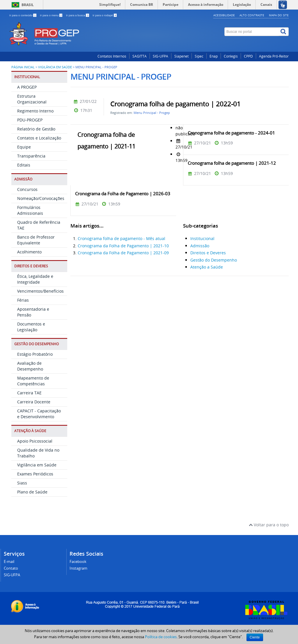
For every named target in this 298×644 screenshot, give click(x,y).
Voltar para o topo (269, 525)
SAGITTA (140, 56)
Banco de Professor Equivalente (36, 240)
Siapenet (181, 56)
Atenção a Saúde (207, 267)
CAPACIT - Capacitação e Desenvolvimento (39, 414)
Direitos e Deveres (208, 253)
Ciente (255, 637)
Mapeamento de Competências (33, 381)
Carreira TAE (29, 393)
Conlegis (231, 56)
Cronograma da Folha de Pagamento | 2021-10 (123, 246)
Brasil (28, 5)
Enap (214, 56)
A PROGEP (27, 87)
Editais (24, 165)
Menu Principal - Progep (152, 113)
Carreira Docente (34, 402)
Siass (22, 483)
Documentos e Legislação (31, 327)
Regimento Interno (35, 111)
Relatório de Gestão (36, 129)
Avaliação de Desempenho (30, 366)
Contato (11, 568)
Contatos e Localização (39, 138)
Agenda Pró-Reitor (274, 56)
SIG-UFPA (160, 56)
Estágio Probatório (35, 354)
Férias (23, 300)
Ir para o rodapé (105, 15)
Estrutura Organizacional (32, 99)
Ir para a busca (78, 15)
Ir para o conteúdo (23, 15)
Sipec (199, 56)
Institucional (202, 238)
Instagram (78, 568)
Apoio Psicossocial (35, 441)
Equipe (24, 147)
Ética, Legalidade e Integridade (35, 279)
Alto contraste (252, 15)
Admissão (200, 246)
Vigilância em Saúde (55, 67)
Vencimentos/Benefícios (40, 291)
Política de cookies (161, 637)
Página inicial (23, 67)
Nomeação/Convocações (41, 198)
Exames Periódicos (35, 474)
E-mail (9, 562)
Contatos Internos (112, 56)
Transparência (31, 156)
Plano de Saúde (32, 492)
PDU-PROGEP (30, 120)
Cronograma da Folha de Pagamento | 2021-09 (123, 253)
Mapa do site (279, 15)
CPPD (248, 56)
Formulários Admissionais (30, 210)
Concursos (27, 189)
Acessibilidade (224, 15)
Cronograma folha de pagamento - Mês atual (121, 238)
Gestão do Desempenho (214, 260)
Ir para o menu (52, 15)
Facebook (78, 562)
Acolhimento (29, 252)
